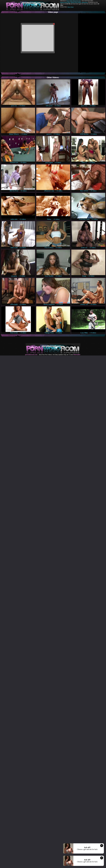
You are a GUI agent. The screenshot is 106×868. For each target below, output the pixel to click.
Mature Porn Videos (76, 2)
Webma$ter (77, 355)
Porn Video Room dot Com (74, 1)
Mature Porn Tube (65, 2)
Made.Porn (85, 2)
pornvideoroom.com (31, 355)
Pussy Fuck (70, 7)
